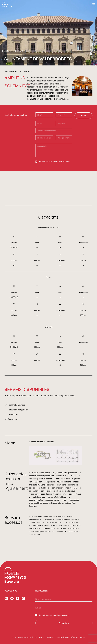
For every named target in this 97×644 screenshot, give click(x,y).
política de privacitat (62, 615)
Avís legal (65, 637)
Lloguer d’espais (13, 51)
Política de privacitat (62, 161)
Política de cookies (53, 637)
